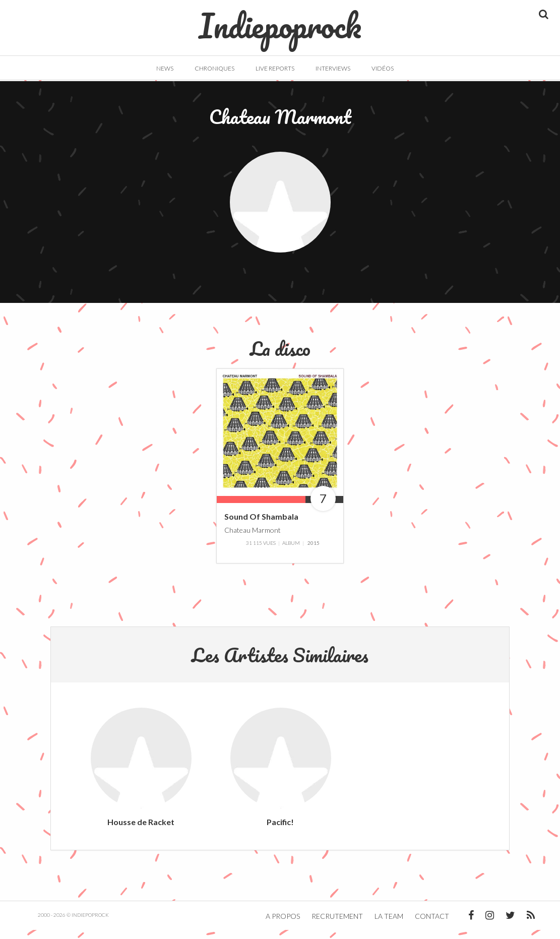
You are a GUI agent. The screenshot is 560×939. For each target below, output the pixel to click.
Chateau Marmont (253, 539)
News (165, 68)
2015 (314, 552)
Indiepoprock (280, 21)
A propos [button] (283, 925)
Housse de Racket (141, 831)
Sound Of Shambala (261, 525)
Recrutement (337, 925)
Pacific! (280, 831)
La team (389, 925)
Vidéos (383, 68)
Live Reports (275, 68)
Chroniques (214, 68)
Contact (432, 925)
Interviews (333, 68)
